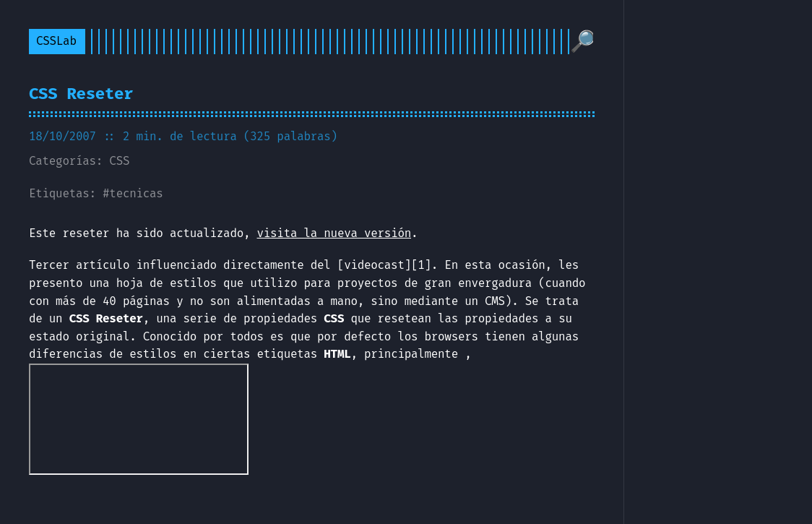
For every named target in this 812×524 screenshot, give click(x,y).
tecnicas (136, 193)
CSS (119, 161)
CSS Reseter (81, 94)
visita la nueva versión (334, 233)
